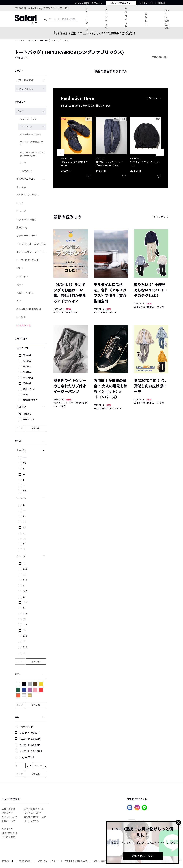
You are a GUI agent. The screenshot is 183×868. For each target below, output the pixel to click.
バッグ (20, 111)
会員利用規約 (25, 861)
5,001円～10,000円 (29, 733)
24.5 (25, 591)
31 (24, 522)
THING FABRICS (25, 89)
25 (24, 597)
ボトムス (21, 498)
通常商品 (27, 355)
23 (24, 575)
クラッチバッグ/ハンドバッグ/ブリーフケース (33, 154)
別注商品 (27, 372)
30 (24, 516)
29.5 (25, 647)
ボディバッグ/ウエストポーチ (33, 144)
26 (24, 608)
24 (24, 586)
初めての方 (7, 829)
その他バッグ (26, 171)
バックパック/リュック (31, 134)
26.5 (25, 614)
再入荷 (26, 395)
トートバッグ (26, 127)
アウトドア (22, 277)
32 (24, 527)
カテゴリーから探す (87, 19)
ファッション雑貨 (26, 220)
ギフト (20, 301)
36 (24, 550)
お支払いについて (33, 813)
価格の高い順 (159, 57)
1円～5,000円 (27, 727)
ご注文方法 (7, 813)
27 (24, 619)
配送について (8, 821)
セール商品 (28, 378)
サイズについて (10, 817)
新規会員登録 (8, 809)
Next (160, 153)
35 (24, 544)
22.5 (25, 569)
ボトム (20, 203)
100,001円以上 (27, 757)
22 (24, 563)
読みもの (146, 19)
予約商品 (27, 383)
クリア (20, 428)
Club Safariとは (9, 833)
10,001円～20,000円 (30, 739)
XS (25, 463)
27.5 (25, 625)
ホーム (17, 40)
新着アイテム (29, 389)
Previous (61, 153)
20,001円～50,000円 (30, 745)
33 (24, 533)
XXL (25, 491)
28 (24, 505)
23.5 (25, 580)
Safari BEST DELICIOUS (29, 309)
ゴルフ (20, 268)
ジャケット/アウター (28, 195)
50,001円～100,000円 (31, 751)
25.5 (25, 602)
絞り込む (36, 428)
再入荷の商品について (35, 817)
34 (24, 539)
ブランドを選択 (25, 80)
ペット (20, 285)
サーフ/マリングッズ (28, 260)
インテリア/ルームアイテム (31, 244)
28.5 (25, 636)
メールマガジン (31, 821)
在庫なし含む (29, 420)
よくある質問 (8, 837)
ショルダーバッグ (28, 119)
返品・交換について (34, 809)
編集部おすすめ (30, 400)
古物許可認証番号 (101, 861)
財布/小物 (22, 228)
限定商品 (27, 367)
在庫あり (27, 414)
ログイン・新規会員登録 (167, 19)
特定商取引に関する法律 (76, 861)
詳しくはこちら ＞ (143, 856)
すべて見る (152, 98)
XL (24, 486)
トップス (21, 187)
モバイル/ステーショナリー (31, 252)
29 (24, 511)
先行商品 (27, 361)
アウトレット (24, 325)
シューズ (21, 211)
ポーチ (23, 163)
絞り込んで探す (126, 19)
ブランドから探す (106, 19)
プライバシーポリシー (48, 861)
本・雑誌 (21, 317)
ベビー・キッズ (25, 293)
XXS (25, 458)
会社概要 (7, 861)
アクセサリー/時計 (26, 236)
